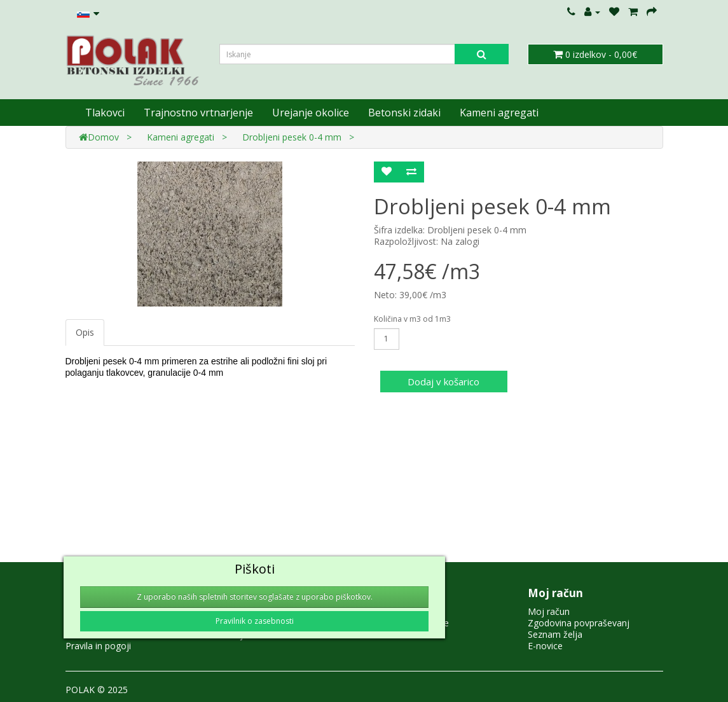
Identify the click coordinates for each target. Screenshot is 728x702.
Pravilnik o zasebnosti (255, 621)
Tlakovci (105, 113)
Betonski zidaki (404, 113)
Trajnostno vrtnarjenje (198, 113)
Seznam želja (555, 634)
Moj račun (549, 611)
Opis (85, 332)
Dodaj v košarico (443, 382)
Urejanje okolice (311, 113)
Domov (99, 137)
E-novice (545, 646)
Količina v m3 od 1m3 (412, 319)
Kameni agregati (499, 113)
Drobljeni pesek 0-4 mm (292, 137)
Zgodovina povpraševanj (579, 623)
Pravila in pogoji (98, 646)
